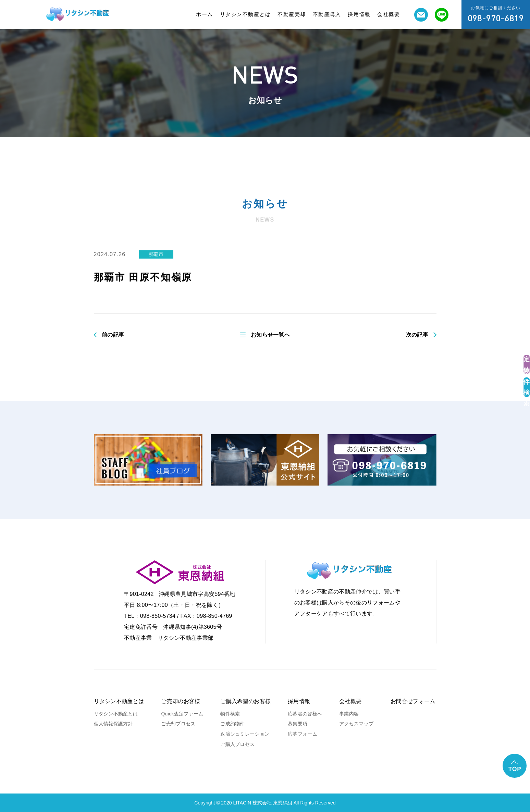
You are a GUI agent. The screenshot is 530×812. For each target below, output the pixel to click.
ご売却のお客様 (181, 701)
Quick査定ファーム (182, 714)
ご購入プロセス (237, 744)
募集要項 (298, 724)
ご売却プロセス (178, 724)
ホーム (205, 14)
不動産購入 (327, 14)
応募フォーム (303, 734)
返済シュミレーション (245, 734)
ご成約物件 (232, 724)
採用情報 (359, 14)
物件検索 (230, 714)
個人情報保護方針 (113, 724)
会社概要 (389, 14)
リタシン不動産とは (245, 14)
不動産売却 (292, 14)
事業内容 (349, 714)
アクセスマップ (356, 724)
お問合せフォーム (413, 701)
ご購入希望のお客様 (245, 701)
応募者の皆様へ (305, 714)
